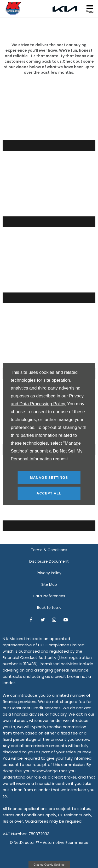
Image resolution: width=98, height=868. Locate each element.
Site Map (49, 584)
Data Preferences (49, 596)
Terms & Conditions (49, 550)
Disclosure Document (49, 561)
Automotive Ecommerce (66, 843)
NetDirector (25, 843)
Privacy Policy (49, 573)
